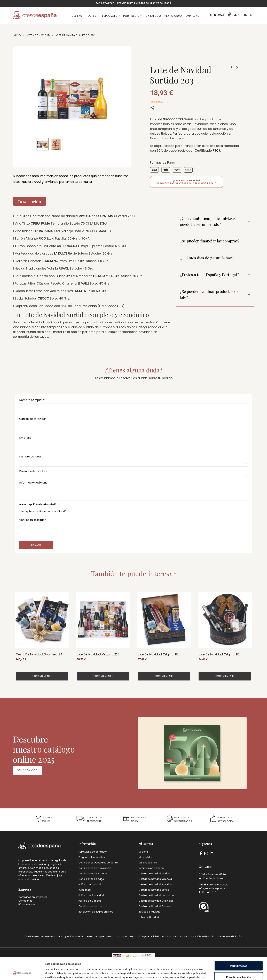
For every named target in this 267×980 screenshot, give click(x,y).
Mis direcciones (148, 863)
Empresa (25, 438)
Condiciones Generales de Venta (98, 863)
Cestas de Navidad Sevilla (154, 890)
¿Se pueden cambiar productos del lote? (210, 294)
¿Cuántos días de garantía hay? (207, 258)
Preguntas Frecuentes (92, 857)
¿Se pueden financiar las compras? (210, 241)
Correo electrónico (33, 419)
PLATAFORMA (173, 16)
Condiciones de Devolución (95, 868)
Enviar (36, 545)
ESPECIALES (110, 16)
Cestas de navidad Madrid (154, 874)
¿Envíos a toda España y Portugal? (209, 275)
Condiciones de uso (90, 906)
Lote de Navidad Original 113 (219, 654)
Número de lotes (30, 457)
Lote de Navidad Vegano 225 (98, 654)
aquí (38, 182)
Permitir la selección (239, 958)
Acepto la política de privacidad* (44, 511)
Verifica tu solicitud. (33, 520)
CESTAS (77, 16)
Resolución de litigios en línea (96, 912)
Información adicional (34, 483)
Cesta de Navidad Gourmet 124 (39, 654)
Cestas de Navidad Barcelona (156, 884)
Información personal (151, 868)
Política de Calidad (90, 884)
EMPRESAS (192, 16)
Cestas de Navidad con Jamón (157, 895)
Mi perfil (143, 852)
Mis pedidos (146, 857)
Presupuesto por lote (33, 471)
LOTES (92, 16)
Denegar (239, 969)
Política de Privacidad (91, 895)
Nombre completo (32, 400)
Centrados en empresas (33, 897)
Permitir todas (239, 947)
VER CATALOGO (28, 770)
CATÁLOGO (153, 16)
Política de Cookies (90, 901)
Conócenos (25, 901)
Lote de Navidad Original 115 (158, 654)
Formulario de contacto (93, 852)
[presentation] (45, 530)
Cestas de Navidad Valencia (155, 879)
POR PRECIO (131, 16)
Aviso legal (85, 890)
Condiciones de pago (91, 879)
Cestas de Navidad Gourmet (156, 906)
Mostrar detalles (184, 973)
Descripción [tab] (30, 201)
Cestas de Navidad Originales (156, 901)
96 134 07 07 (107, 3)
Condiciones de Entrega (93, 874)
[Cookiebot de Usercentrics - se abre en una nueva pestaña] (22, 973)
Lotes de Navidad (149, 917)
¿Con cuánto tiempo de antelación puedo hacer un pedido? (209, 221)
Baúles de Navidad (149, 912)
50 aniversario (27, 905)
